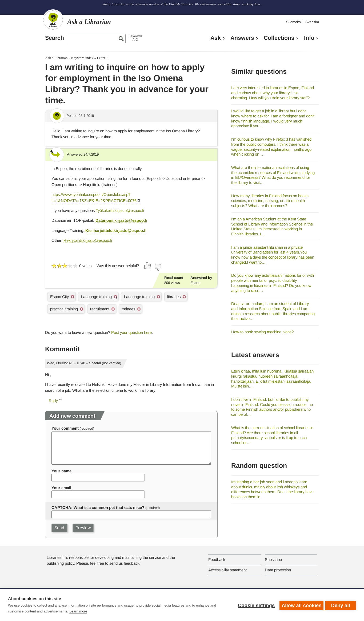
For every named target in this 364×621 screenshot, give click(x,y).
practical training (64, 309)
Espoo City (59, 297)
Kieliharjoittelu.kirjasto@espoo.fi (116, 230)
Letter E (103, 58)
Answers (242, 38)
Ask (216, 38)
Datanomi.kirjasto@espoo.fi (121, 220)
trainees (128, 309)
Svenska (312, 22)
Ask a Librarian (56, 58)
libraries (174, 297)
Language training (96, 297)
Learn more (78, 611)
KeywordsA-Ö (135, 38)
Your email (61, 488)
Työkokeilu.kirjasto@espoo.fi (120, 210)
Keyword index (82, 58)
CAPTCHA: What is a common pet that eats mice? (98, 507)
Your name (61, 471)
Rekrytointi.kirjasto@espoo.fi (88, 240)
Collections (279, 38)
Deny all (341, 605)
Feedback (217, 559)
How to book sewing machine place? (262, 332)
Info (309, 38)
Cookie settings (255, 605)
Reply (53, 401)
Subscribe (273, 559)
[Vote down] (158, 267)
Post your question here (131, 332)
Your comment (65, 428)
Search (55, 38)
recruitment (100, 309)
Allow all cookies (301, 605)
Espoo (195, 283)
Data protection (278, 570)
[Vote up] (148, 266)
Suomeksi (294, 22)
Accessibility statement (227, 570)
